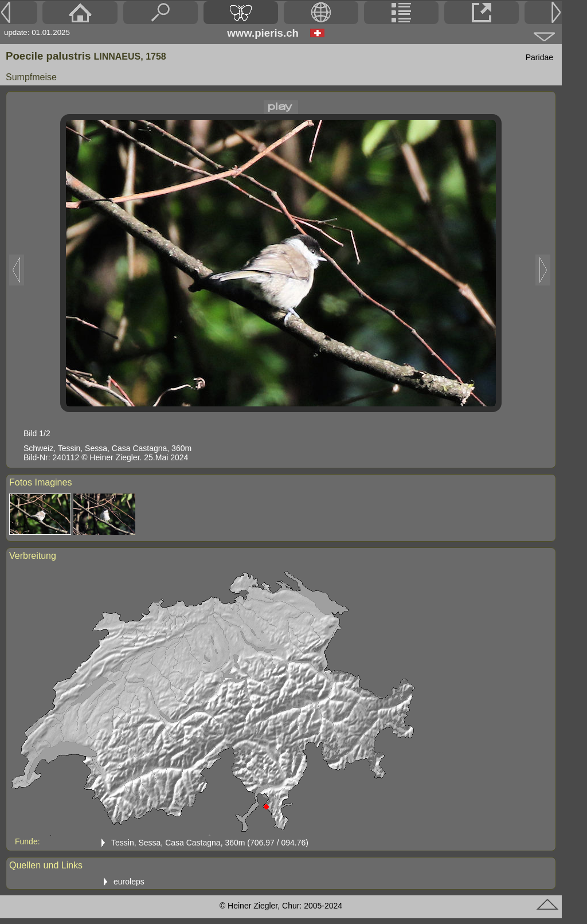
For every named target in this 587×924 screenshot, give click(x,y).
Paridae (539, 57)
